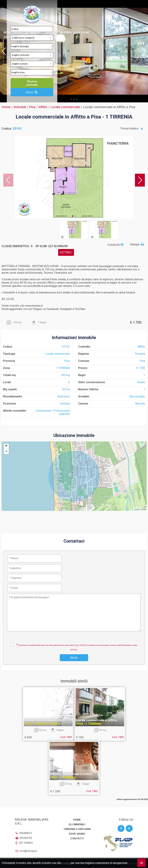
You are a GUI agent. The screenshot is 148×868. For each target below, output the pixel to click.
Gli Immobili (34, 32)
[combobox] (32, 55)
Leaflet (137, 509)
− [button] (6, 452)
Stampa (137, 244)
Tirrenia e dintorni (58, 32)
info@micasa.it (26, 851)
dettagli (66, 252)
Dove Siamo (82, 32)
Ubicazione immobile (74, 435)
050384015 (23, 833)
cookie (66, 863)
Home (7, 32)
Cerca (32, 92)
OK (141, 863)
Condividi (115, 245)
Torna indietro (131, 129)
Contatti (10, 37)
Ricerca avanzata (32, 83)
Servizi (18, 32)
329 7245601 (26, 843)
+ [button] (6, 446)
